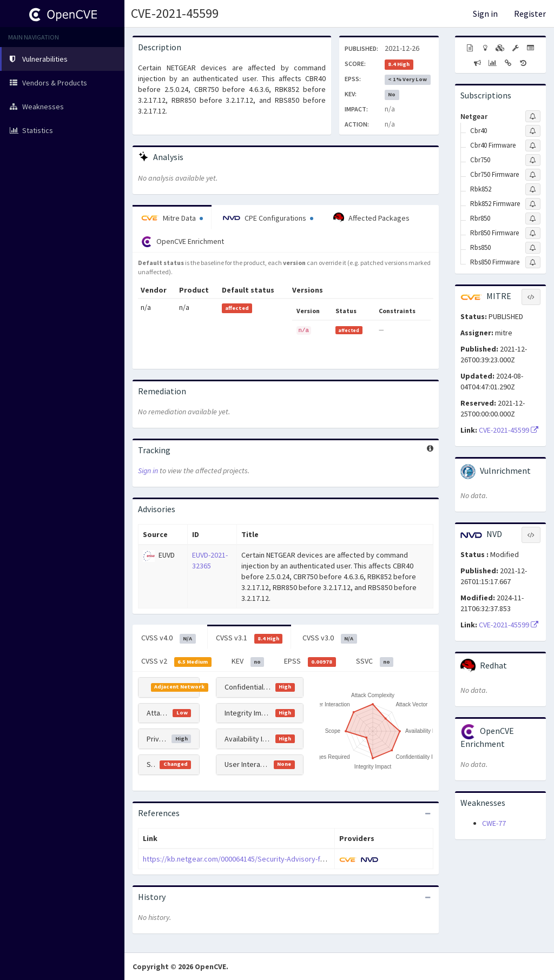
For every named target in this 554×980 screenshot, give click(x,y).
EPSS (310, 661)
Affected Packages (371, 218)
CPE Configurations (268, 218)
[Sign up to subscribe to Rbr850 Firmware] (533, 233)
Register (530, 14)
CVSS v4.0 (169, 638)
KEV (248, 661)
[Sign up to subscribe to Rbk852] (533, 189)
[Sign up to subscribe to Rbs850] (533, 248)
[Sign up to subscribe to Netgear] (533, 116)
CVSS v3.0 (330, 638)
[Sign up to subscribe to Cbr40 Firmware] (533, 145)
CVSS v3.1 (249, 638)
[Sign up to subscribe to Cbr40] (533, 131)
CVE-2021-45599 (175, 13)
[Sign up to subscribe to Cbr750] (533, 160)
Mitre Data (172, 218)
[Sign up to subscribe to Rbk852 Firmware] (533, 204)
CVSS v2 (176, 661)
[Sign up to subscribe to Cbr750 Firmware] (533, 175)
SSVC (375, 661)
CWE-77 (494, 823)
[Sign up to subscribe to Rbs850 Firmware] (533, 262)
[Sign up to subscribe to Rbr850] (533, 218)
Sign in (485, 14)
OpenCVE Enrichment (183, 242)
